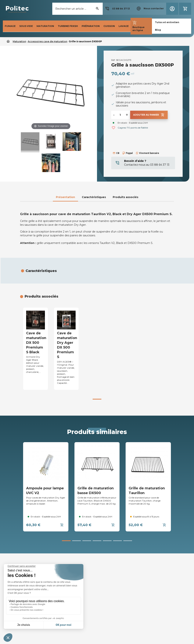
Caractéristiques (94, 197)
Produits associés (126, 197)
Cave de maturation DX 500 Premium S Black (36, 343)
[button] (117, 9)
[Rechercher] (77, 9)
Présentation (65, 197)
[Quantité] (120, 115)
